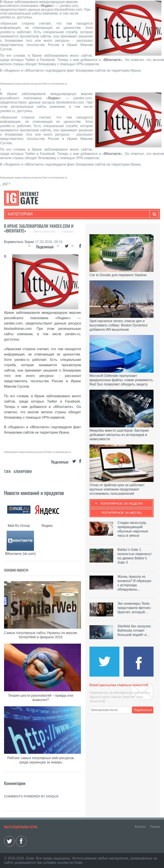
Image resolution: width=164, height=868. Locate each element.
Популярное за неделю (122, 503)
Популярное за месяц (122, 513)
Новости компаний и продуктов (34, 493)
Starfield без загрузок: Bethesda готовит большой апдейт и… (134, 630)
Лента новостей (45, 231)
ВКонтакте (112, 60)
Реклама (155, 826)
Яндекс (47, 6)
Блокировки (23, 471)
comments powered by (31, 796)
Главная (68, 231)
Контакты (140, 826)
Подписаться (143, 710)
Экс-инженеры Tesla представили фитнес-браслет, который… (135, 608)
